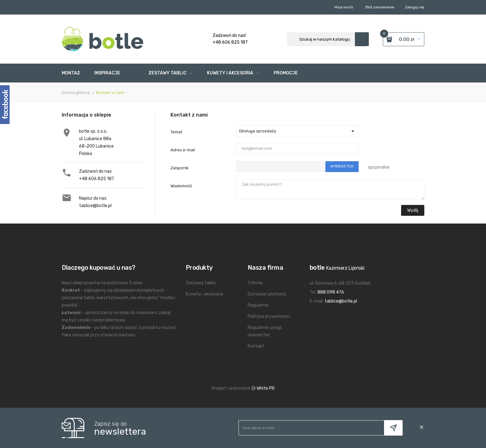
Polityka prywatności (269, 316)
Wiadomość (181, 186)
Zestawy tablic (201, 283)
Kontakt (256, 346)
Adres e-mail (183, 150)
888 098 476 (331, 292)
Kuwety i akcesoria (204, 294)
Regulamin (258, 305)
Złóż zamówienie (380, 7)
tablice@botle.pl (95, 206)
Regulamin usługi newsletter (265, 331)
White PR (266, 388)
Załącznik (180, 168)
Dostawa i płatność (267, 294)
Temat (176, 132)
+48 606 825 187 (97, 179)
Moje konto (344, 7)
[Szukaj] (328, 39)
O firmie (255, 283)
